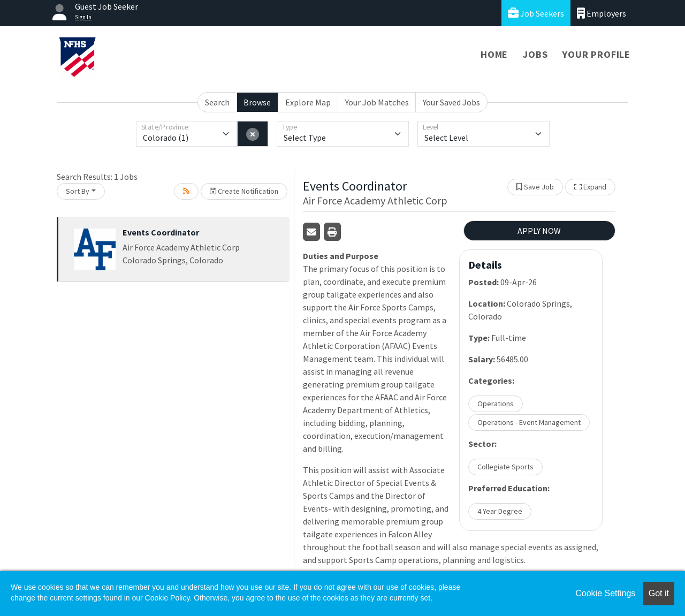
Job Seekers (536, 13)
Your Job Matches (377, 102)
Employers (602, 13)
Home (494, 54)
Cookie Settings (605, 593)
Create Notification (244, 191)
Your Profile (596, 54)
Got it (659, 593)
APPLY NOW (539, 231)
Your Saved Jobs (451, 102)
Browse (257, 102)
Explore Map (308, 102)
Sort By (78, 191)
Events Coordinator (161, 232)
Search (217, 102)
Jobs (535, 54)
